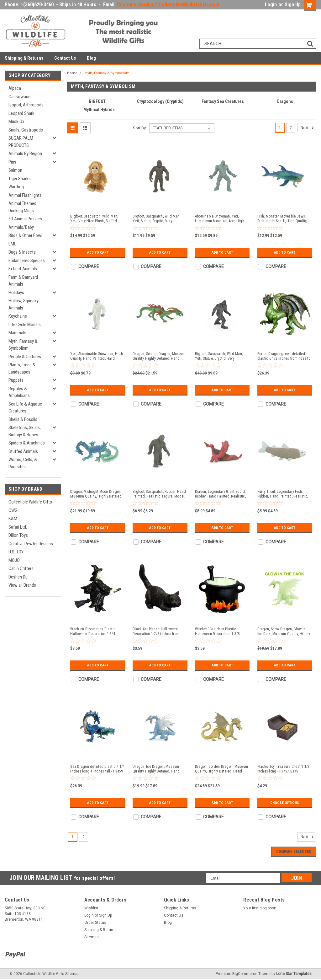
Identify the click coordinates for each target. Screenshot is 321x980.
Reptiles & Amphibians (19, 392)
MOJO (14, 560)
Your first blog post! (260, 908)
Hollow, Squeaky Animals (24, 304)
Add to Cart (98, 252)
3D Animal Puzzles (25, 219)
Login (271, 5)
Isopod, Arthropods (26, 105)
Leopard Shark (21, 113)
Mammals (17, 333)
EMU (13, 244)
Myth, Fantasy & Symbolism (23, 345)
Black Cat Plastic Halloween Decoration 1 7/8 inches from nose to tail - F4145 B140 (156, 632)
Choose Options (285, 803)
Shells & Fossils (23, 419)
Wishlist (91, 908)
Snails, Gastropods (26, 130)
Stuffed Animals (23, 451)
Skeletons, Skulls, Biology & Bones (25, 431)
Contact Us (65, 58)
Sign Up (293, 5)
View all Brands (22, 585)
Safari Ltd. (18, 527)
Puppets (16, 380)
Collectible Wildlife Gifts (30, 502)
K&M (13, 519)
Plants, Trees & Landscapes (22, 368)
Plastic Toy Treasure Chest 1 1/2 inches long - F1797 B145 (284, 769)
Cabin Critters (21, 568)
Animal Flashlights (25, 195)
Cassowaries (21, 97)
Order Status (95, 923)
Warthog (16, 187)
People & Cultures (25, 357)
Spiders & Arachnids (27, 443)
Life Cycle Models (25, 325)
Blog (91, 58)
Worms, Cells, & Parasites (23, 463)
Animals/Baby (21, 227)
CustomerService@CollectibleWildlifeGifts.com (168, 5)
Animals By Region (25, 153)
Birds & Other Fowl (25, 235)
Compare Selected (294, 852)
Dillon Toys (18, 535)
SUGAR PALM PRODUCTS (21, 142)
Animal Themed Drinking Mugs (22, 207)
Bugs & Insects (22, 252)
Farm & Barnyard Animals (23, 281)
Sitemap (91, 937)
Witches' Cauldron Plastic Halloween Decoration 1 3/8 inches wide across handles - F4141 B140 (219, 632)
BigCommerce (245, 974)
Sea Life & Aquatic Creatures (25, 408)
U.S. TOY (16, 552)
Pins (12, 162)
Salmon (15, 170)
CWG (13, 510)
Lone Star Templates (294, 974)
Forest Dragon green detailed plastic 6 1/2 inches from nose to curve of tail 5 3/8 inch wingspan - (284, 356)
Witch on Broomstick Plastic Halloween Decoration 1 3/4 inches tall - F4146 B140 (93, 632)
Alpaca (15, 88)
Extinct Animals (23, 269)
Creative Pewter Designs (31, 544)
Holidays (16, 293)
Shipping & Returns (24, 58)
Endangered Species (27, 261)
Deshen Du (18, 577)
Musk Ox (16, 121)
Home (72, 73)
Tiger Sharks (20, 179)
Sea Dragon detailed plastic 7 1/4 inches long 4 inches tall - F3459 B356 (97, 769)
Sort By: (140, 128)
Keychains (18, 316)
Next (308, 128)
